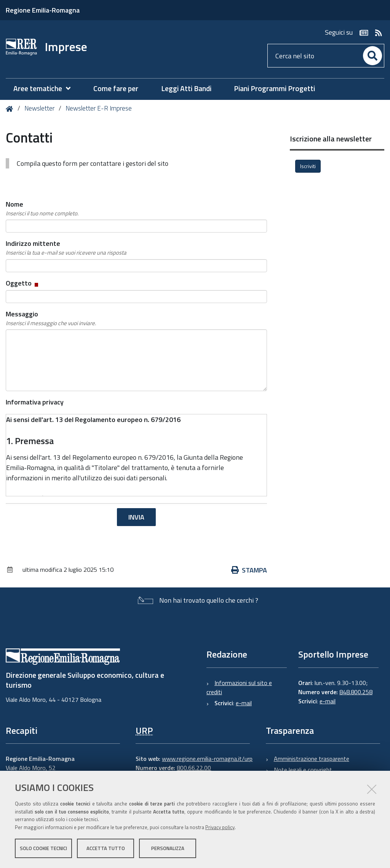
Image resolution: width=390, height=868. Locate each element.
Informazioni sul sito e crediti (239, 687)
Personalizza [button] (168, 848)
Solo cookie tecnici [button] (43, 848)
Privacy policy (220, 827)
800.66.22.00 (194, 768)
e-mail (244, 703)
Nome (42, 209)
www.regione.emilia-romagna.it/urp (207, 759)
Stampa (249, 570)
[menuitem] (46, 89)
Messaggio (51, 318)
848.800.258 (356, 692)
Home (11, 109)
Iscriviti (308, 166)
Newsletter (39, 108)
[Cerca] (372, 56)
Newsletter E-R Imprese (99, 108)
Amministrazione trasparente (312, 759)
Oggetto (23, 283)
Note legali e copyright (303, 770)
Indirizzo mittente (66, 248)
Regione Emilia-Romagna (43, 10)
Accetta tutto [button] (106, 848)
